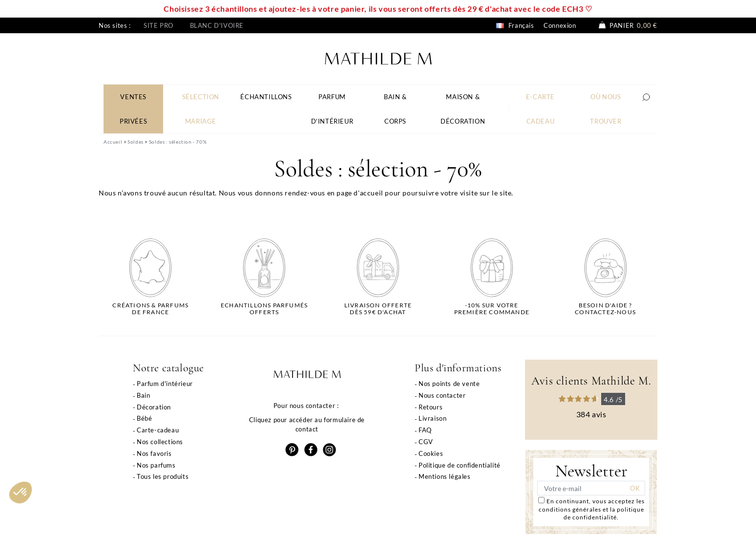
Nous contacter (442, 395)
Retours (430, 407)
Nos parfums (156, 465)
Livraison (432, 418)
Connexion (560, 25)
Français (515, 25)
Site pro (158, 25)
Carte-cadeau (158, 430)
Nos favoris (154, 453)
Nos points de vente (449, 384)
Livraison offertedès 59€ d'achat (378, 309)
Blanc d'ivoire (217, 25)
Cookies (431, 453)
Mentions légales (445, 476)
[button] (21, 493)
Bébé (144, 418)
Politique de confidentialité (460, 465)
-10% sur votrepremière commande (492, 309)
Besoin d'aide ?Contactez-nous (605, 309)
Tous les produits (163, 476)
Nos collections (160, 442)
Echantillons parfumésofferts (264, 309)
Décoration (154, 407)
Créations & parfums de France (150, 309)
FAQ (425, 430)
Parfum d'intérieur (165, 384)
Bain (143, 395)
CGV (426, 442)
